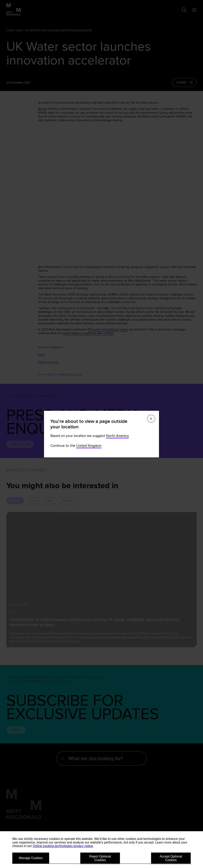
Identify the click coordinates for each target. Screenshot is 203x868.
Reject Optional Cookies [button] (100, 858)
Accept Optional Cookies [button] (171, 858)
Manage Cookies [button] (31, 858)
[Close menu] (151, 419)
